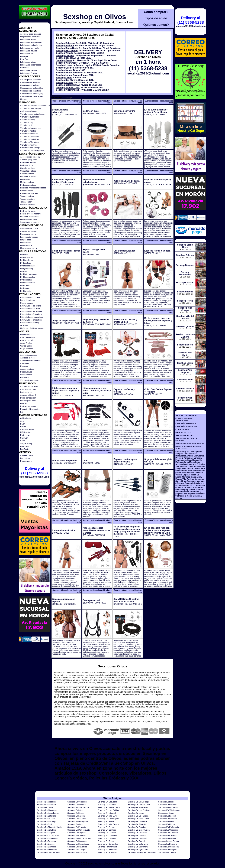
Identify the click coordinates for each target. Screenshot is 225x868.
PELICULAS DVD (183, 432)
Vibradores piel (27, 125)
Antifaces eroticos (28, 358)
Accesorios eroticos (29, 355)
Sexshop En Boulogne (77, 841)
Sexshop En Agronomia (138, 850)
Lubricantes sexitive (29, 70)
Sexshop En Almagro (76, 850)
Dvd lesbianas (26, 280)
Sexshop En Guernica (137, 821)
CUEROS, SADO (183, 429)
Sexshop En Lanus (136, 813)
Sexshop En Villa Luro (107, 816)
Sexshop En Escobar (137, 827)
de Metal (24, 325)
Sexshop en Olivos (95, 17)
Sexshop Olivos (64, 78)
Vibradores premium (29, 134)
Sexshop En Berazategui (78, 844)
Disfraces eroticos (28, 177)
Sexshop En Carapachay (48, 838)
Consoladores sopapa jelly (32, 94)
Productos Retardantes (30, 409)
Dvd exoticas (26, 263)
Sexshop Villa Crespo (67, 63)
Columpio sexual (91, 600)
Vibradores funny (28, 120)
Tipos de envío (156, 18)
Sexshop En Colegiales (168, 830)
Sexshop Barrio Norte (67, 48)
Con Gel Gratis (27, 455)
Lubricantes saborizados (31, 65)
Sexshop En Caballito (137, 838)
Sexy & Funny (26, 443)
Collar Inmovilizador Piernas (66, 251)
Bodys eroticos (27, 165)
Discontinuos (26, 458)
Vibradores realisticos (29, 139)
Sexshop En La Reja (167, 816)
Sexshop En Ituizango (46, 821)
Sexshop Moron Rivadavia (69, 73)
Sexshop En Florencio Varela (50, 827)
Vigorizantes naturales (30, 380)
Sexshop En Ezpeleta (77, 827)
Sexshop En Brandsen (47, 841)
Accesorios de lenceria (30, 157)
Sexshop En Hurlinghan (78, 821)
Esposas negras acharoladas (60, 111)
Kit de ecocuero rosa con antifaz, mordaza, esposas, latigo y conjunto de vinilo (158, 530)
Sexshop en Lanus (166, 813)
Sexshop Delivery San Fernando (142, 852)
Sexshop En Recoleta (46, 805)
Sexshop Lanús (64, 75)
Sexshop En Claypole (107, 833)
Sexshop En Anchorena (47, 850)
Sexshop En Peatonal (77, 805)
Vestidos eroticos (28, 205)
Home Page (56, 97)
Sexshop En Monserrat (138, 807)
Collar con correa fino (124, 111)
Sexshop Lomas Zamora (169, 841)
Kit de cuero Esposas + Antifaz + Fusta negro (64, 181)
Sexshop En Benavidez (108, 844)
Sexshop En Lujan (75, 810)
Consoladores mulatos (30, 85)
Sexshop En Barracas (46, 847)
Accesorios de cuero (29, 229)
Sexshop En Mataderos (47, 810)
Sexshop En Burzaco (167, 838)
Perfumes (24, 68)
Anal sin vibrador (27, 340)
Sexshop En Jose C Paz (138, 819)
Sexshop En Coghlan (46, 833)
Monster (24, 99)
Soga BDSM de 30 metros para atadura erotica (126, 600)
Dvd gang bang (27, 269)
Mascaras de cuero (28, 248)
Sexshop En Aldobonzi (107, 850)
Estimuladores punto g (30, 323)
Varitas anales (26, 346)
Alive (22, 421)
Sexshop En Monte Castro (109, 807)
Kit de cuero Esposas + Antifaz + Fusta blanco (156, 111)
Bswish (23, 427)
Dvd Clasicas (26, 285)
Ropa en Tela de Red (29, 193)
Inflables (24, 403)
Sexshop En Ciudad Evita (48, 836)
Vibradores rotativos (29, 145)
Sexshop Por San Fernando (49, 852)
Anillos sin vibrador (28, 389)
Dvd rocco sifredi (27, 283)
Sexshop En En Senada (169, 827)
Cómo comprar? (156, 12)
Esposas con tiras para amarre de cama (125, 461)
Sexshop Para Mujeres (185, 371)
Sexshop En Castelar (137, 836)
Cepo (85, 461)
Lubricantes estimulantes (31, 45)
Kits (22, 412)
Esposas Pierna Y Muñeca (157, 251)
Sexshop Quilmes (65, 68)
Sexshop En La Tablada (138, 816)
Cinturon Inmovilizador (64, 530)
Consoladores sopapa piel (31, 96)
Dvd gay (24, 271)
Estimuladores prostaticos (31, 320)
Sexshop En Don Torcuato (79, 830)
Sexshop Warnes (65, 83)
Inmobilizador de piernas (64, 461)
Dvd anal (24, 254)
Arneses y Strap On (29, 395)
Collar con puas (91, 111)
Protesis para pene (28, 406)
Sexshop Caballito (65, 56)
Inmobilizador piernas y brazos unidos (125, 321)
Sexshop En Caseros (167, 836)
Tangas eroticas (27, 196)
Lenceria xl (25, 179)
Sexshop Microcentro (67, 51)
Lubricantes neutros (29, 51)
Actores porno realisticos (31, 80)
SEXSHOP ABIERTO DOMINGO (190, 443)
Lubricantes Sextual (29, 73)
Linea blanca (26, 243)
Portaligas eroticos (28, 185)
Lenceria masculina (29, 219)
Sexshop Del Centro (167, 852)
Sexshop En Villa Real (47, 830)
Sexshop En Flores (167, 824)
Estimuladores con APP (30, 297)
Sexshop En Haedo (106, 821)
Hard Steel (25, 446)
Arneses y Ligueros (28, 160)
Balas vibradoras (27, 300)
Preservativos (26, 372)
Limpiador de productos (30, 37)
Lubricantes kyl (27, 54)
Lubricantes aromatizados (31, 42)
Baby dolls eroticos (28, 162)
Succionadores (27, 303)
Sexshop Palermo (65, 46)
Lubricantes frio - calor (30, 48)
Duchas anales (27, 335)
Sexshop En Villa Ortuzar (109, 824)
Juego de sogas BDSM (63, 321)
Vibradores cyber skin (30, 117)
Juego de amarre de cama (126, 181)
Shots (23, 441)
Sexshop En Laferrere (46, 816)
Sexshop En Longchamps (48, 813)
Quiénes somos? (156, 25)
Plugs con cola (27, 349)
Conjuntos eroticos (28, 171)
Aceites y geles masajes (31, 34)
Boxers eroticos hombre (30, 214)
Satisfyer (24, 438)
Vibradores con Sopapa (30, 148)
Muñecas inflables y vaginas (32, 328)
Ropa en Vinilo (26, 191)
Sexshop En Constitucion (139, 830)
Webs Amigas (112, 798)
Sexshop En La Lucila (77, 819)
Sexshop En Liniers (76, 813)
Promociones (26, 461)
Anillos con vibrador (29, 111)
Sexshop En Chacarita (107, 836)
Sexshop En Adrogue (167, 850)
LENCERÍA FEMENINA (186, 423)
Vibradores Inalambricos (31, 128)
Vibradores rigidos (28, 131)
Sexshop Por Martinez (107, 847)
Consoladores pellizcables (31, 88)
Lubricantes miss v (28, 62)
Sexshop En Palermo (167, 805)
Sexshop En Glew (166, 821)
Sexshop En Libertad (107, 813)
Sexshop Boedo (64, 58)
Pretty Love (25, 435)
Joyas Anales (26, 343)
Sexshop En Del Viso (107, 830)
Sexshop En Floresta (137, 824)
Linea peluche (26, 245)
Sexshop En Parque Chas (139, 805)
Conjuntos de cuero (29, 231)
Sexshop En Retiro (166, 802)
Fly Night (24, 56)
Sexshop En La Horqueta (109, 819)
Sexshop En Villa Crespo (139, 802)
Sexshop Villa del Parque (69, 53)
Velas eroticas (26, 375)
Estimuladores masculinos (31, 317)
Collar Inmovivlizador (124, 251)
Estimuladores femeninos (31, 314)
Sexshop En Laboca (76, 816)
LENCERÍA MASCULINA (186, 426)
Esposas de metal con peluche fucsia (94, 181)
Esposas (24, 366)
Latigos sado (26, 240)
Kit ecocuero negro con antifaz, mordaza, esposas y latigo (97, 391)
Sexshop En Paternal (107, 805)
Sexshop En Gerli (45, 824)
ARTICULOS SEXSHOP (186, 415)
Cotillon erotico (27, 363)
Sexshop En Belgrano (168, 844)
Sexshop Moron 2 (185, 389)
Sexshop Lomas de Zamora (70, 65)
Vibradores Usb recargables (32, 151)
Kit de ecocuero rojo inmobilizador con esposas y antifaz (96, 530)
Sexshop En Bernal (136, 841)
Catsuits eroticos (27, 168)
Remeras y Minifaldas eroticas (33, 188)
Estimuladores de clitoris (31, 306)
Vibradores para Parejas (31, 108)
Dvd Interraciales (28, 277)
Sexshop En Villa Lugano (169, 810)
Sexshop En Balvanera (77, 847)
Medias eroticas (27, 182)
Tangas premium (27, 199)
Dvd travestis (26, 291)
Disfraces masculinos (29, 217)
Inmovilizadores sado (29, 237)
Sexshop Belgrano (65, 43)
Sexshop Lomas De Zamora (79, 838)
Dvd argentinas (27, 257)
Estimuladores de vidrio (30, 309)
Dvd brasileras (26, 260)
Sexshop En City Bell (76, 836)
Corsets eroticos (27, 174)
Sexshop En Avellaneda (169, 847)
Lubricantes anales (28, 40)
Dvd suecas (25, 288)
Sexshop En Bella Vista (138, 844)
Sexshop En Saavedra (107, 802)
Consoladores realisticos (31, 91)
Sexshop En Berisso (46, 844)
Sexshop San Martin (66, 80)
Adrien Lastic (26, 418)
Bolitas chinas (26, 392)
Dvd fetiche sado (27, 266)
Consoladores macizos (30, 82)
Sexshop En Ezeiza (106, 827)
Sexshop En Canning (107, 838)
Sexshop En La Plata (46, 819)
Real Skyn (25, 59)
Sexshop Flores (64, 60)
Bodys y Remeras (28, 211)
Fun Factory (25, 449)
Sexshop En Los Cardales (139, 810)
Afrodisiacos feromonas (30, 361)
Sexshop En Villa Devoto (78, 807)
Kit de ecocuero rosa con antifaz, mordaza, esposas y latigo (158, 321)
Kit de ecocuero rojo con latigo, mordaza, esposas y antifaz (65, 391)
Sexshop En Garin (75, 824)
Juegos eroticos (27, 369)
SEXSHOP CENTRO (184, 435)
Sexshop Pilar (63, 90)
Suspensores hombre (29, 222)
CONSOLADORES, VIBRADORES (184, 419)
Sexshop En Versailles (47, 802)
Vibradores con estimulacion (32, 114)
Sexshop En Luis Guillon (108, 810)
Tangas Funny (26, 202)
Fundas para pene (28, 401)
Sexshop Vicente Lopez (68, 87)
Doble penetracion (28, 398)
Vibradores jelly (27, 122)
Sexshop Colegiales (66, 85)
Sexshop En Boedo (106, 841)
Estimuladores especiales (31, 311)
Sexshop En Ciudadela (168, 833)
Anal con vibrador (28, 337)
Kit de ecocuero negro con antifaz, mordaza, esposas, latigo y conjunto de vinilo (127, 529)
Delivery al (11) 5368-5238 (34, 471)
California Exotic (27, 429)
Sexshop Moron (64, 70)
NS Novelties (26, 432)
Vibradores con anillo (29, 387)
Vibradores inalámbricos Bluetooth (35, 106)
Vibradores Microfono (29, 142)
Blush (23, 424)
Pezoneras (25, 377)
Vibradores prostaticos (30, 136)
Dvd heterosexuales (29, 274)
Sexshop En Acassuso (77, 852)
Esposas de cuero (28, 234)
